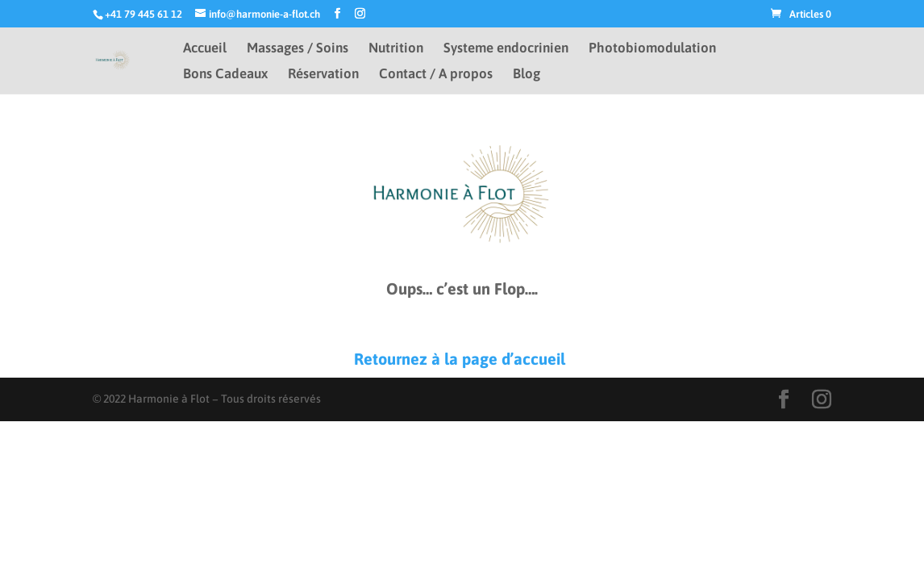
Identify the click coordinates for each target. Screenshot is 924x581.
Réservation (323, 75)
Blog (527, 75)
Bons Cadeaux (225, 75)
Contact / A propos (436, 75)
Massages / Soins (298, 49)
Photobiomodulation (652, 49)
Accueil (205, 49)
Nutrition (396, 49)
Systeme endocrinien (506, 49)
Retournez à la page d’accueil (462, 359)
